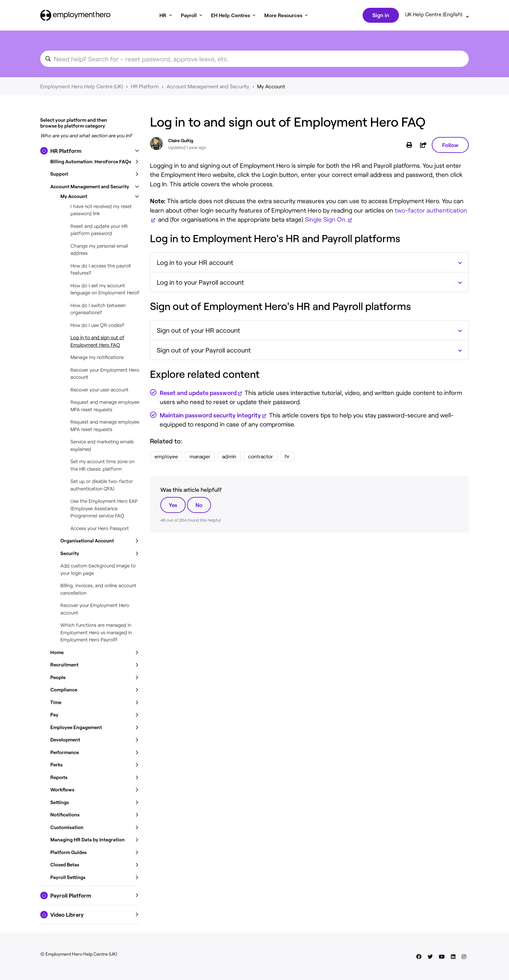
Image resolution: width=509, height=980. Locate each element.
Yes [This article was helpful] (173, 506)
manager (200, 458)
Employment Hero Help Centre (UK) (82, 87)
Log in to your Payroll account (200, 283)
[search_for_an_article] (255, 60)
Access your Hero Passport (100, 529)
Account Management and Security (208, 87)
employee (166, 458)
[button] (90, 152)
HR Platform (145, 87)
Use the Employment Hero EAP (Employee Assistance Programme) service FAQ (104, 509)
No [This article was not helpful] (199, 506)
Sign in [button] (380, 16)
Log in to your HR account (195, 264)
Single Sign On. (326, 221)
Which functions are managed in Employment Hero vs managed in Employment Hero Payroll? (96, 633)
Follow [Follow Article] (450, 146)
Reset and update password (198, 394)
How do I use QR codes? (97, 326)
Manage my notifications (97, 358)
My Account (271, 87)
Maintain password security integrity (210, 416)
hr (287, 458)
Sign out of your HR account (199, 331)
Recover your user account (99, 391)
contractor (261, 458)
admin (229, 458)
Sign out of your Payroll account (204, 351)
